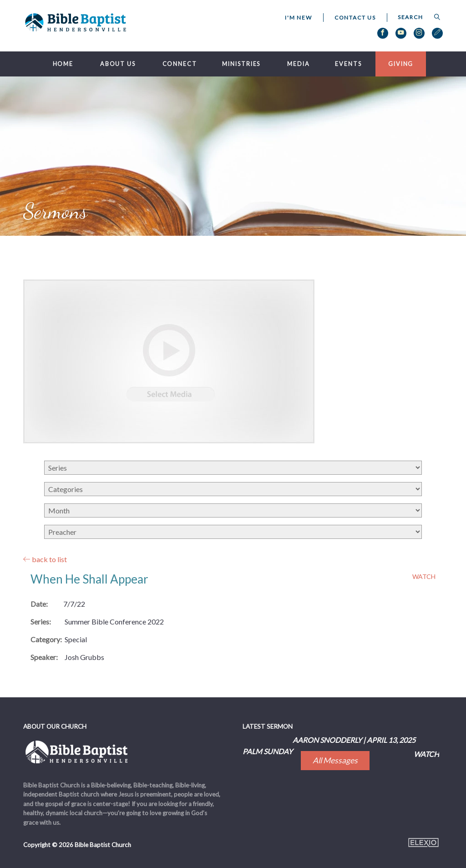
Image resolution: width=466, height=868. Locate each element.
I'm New (299, 18)
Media (298, 64)
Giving (401, 64)
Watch (424, 577)
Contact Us (355, 18)
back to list (45, 559)
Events (348, 64)
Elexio (423, 843)
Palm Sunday (268, 751)
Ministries (241, 64)
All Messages (335, 760)
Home (63, 64)
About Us (118, 64)
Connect (180, 64)
